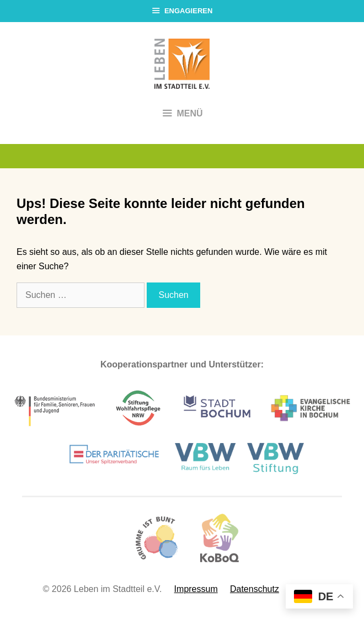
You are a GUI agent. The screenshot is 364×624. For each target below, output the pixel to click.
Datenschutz (255, 589)
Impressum (196, 589)
